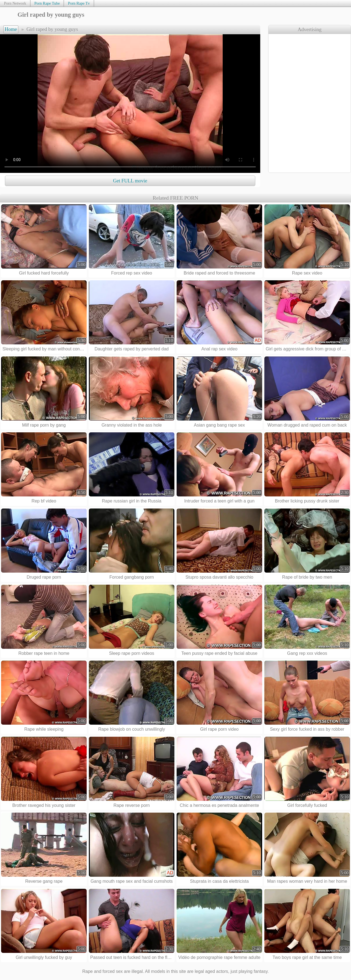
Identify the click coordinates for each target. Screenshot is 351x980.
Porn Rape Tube (47, 3)
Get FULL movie (130, 181)
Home (11, 29)
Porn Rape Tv (79, 3)
